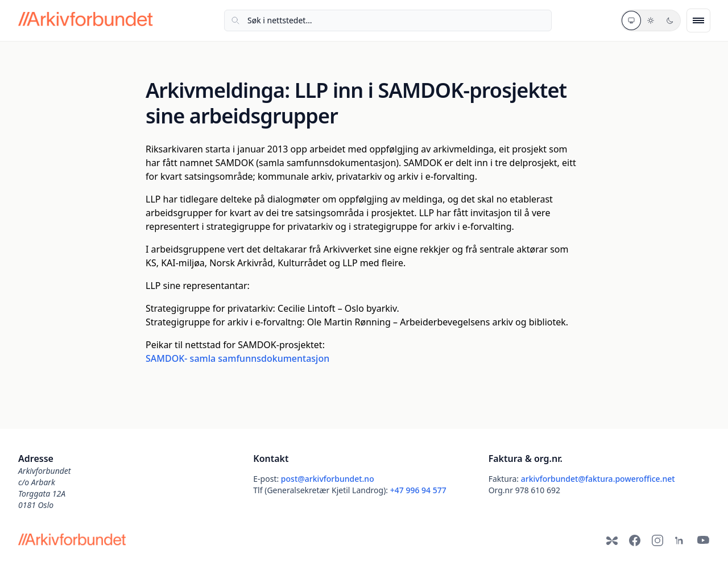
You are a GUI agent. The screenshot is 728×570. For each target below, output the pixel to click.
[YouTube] (703, 540)
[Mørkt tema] (670, 20)
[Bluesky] (612, 540)
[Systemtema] (631, 20)
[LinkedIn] (680, 540)
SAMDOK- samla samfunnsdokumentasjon (237, 358)
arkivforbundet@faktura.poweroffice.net (598, 479)
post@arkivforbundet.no (328, 479)
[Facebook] (635, 540)
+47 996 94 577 (418, 490)
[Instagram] (657, 540)
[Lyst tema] (651, 20)
